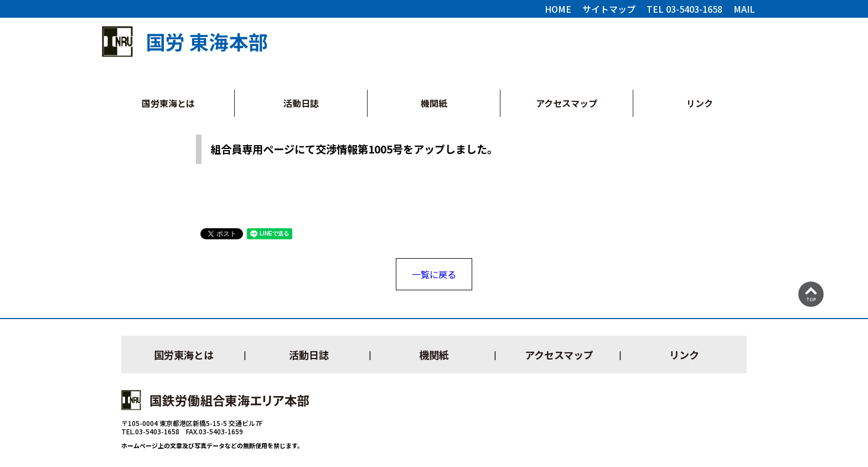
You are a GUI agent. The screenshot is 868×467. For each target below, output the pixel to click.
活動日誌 (301, 103)
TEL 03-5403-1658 (684, 9)
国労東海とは (168, 103)
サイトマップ (609, 9)
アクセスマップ (567, 103)
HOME (558, 9)
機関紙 (434, 103)
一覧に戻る (434, 274)
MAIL (744, 9)
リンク (700, 103)
